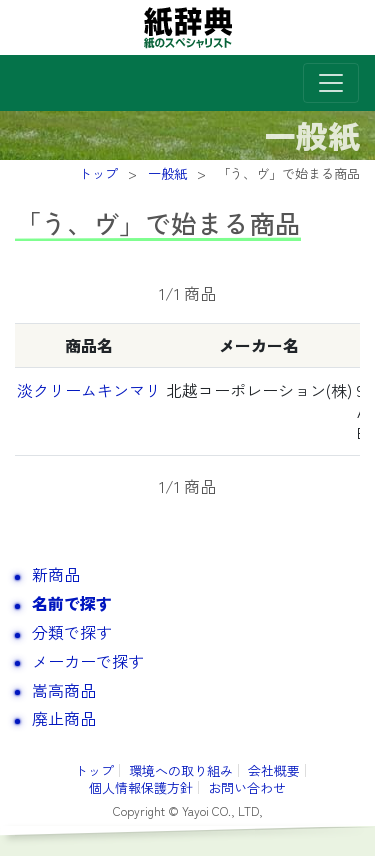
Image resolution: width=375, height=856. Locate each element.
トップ (94, 770)
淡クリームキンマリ (89, 390)
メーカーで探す (88, 661)
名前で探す (72, 603)
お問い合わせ (247, 787)
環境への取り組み (181, 770)
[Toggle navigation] (331, 83)
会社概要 (274, 770)
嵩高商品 (64, 690)
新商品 (56, 574)
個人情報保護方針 (141, 787)
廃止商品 (64, 718)
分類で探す (72, 632)
